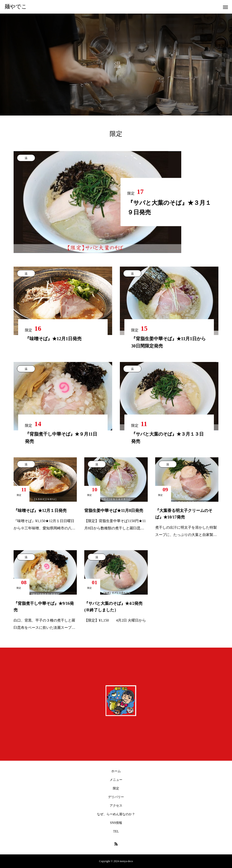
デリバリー (116, 797)
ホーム (116, 771)
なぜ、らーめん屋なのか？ (116, 814)
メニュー (116, 780)
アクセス (116, 806)
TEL (116, 831)
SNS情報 (116, 823)
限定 (116, 788)
